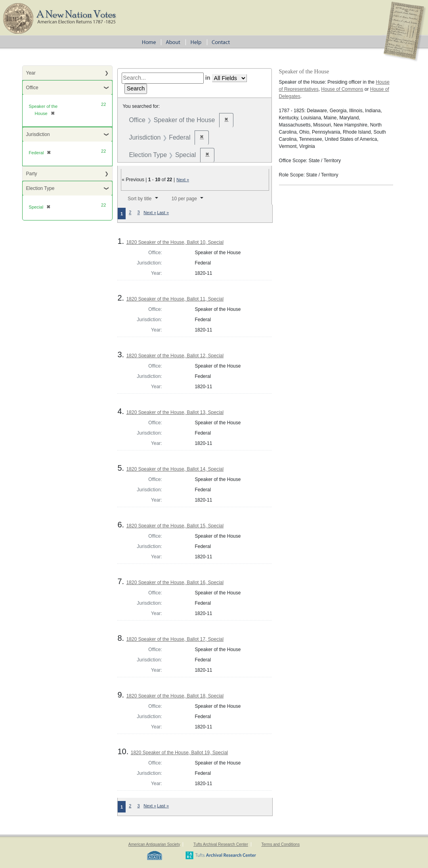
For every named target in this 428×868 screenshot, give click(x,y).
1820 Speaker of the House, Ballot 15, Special (175, 526)
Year (31, 73)
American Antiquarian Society (154, 844)
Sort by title (139, 199)
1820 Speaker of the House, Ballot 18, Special (175, 696)
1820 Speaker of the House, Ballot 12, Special (175, 356)
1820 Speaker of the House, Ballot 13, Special (175, 412)
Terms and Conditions (280, 844)
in (208, 78)
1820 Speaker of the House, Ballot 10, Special (175, 242)
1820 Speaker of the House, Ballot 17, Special (175, 639)
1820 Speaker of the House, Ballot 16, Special (175, 582)
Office (32, 88)
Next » (183, 180)
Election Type (40, 188)
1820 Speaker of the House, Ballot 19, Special (180, 753)
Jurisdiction (38, 134)
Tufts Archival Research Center (221, 844)
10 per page (184, 199)
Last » (163, 213)
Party (32, 174)
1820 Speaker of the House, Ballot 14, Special (175, 469)
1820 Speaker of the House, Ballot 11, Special (175, 299)
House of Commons (342, 89)
